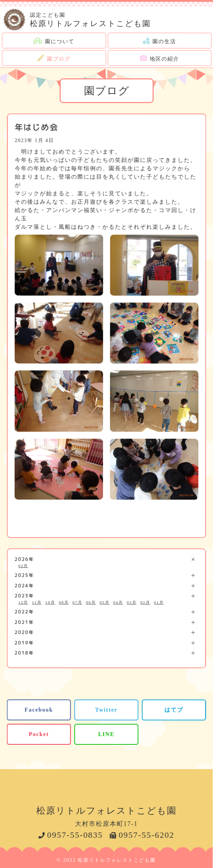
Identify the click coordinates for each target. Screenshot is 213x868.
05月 (104, 602)
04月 (118, 602)
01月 (159, 602)
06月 (91, 602)
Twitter (106, 710)
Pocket (39, 734)
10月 (50, 602)
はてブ (174, 710)
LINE (106, 734)
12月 (23, 602)
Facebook (39, 710)
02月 (23, 565)
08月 (64, 602)
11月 (37, 602)
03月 (132, 602)
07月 (77, 602)
